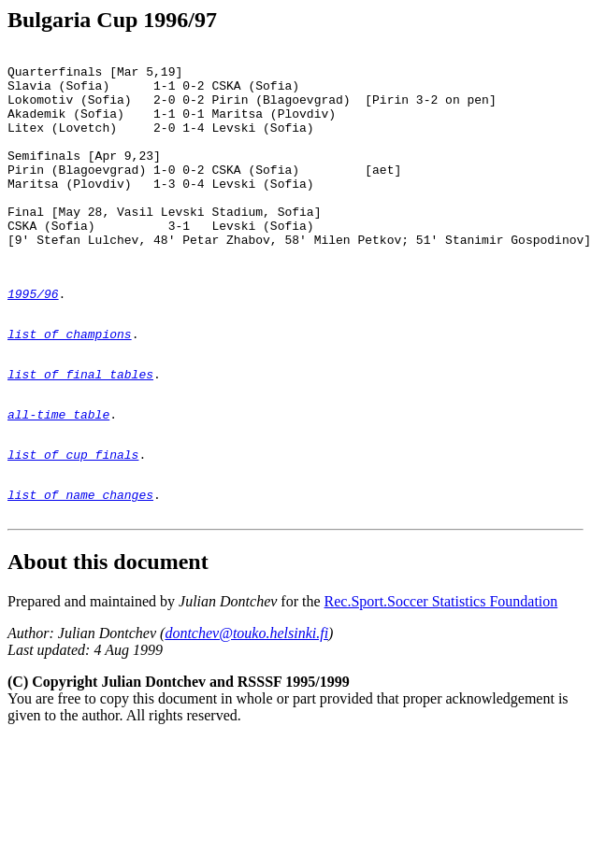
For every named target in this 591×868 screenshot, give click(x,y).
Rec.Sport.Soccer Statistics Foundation (441, 680)
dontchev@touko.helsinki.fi (246, 711)
